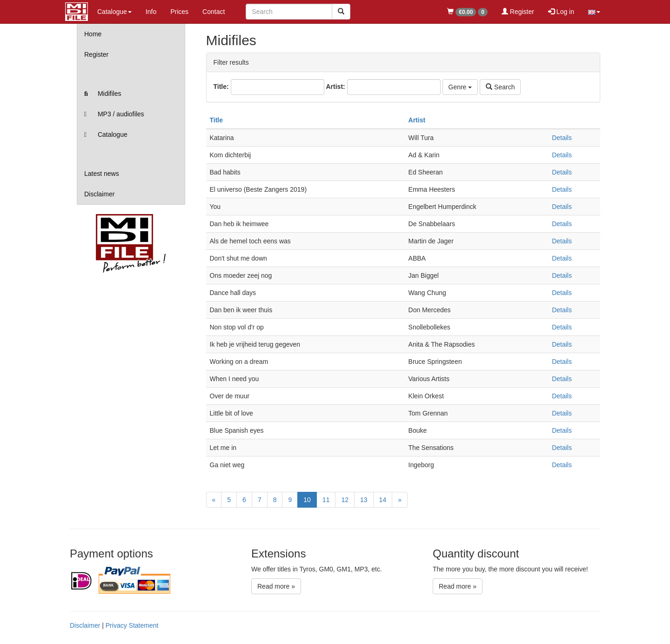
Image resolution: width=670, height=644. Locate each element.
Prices (179, 12)
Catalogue (106, 134)
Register (518, 12)
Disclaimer (99, 194)
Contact (214, 12)
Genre (460, 87)
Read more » (276, 586)
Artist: (335, 87)
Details (562, 138)
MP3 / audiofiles (114, 114)
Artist (417, 120)
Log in (561, 12)
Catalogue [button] (114, 12)
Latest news (102, 174)
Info (151, 12)
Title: (221, 87)
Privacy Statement (132, 625)
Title (217, 120)
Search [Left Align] (500, 87)
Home (93, 34)
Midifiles (103, 94)
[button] (594, 12)
